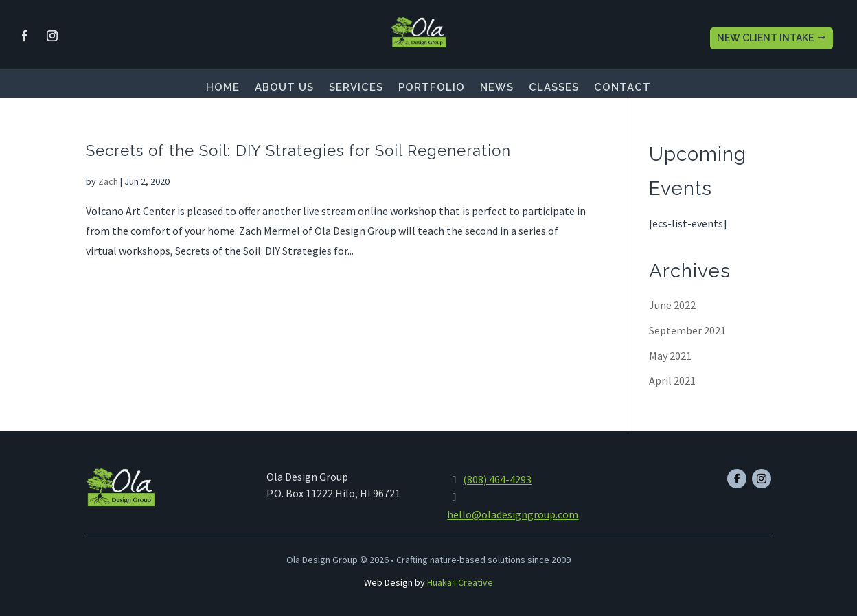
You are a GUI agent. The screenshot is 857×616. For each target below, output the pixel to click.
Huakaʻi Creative (460, 582)
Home (223, 88)
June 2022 (672, 305)
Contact (622, 88)
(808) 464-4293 (497, 479)
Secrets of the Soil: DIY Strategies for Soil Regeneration (298, 150)
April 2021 (672, 380)
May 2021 (670, 356)
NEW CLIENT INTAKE (765, 38)
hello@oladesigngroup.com (513, 514)
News (497, 88)
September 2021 (687, 330)
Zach (108, 181)
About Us (284, 88)
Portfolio (432, 88)
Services (356, 88)
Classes (554, 88)
